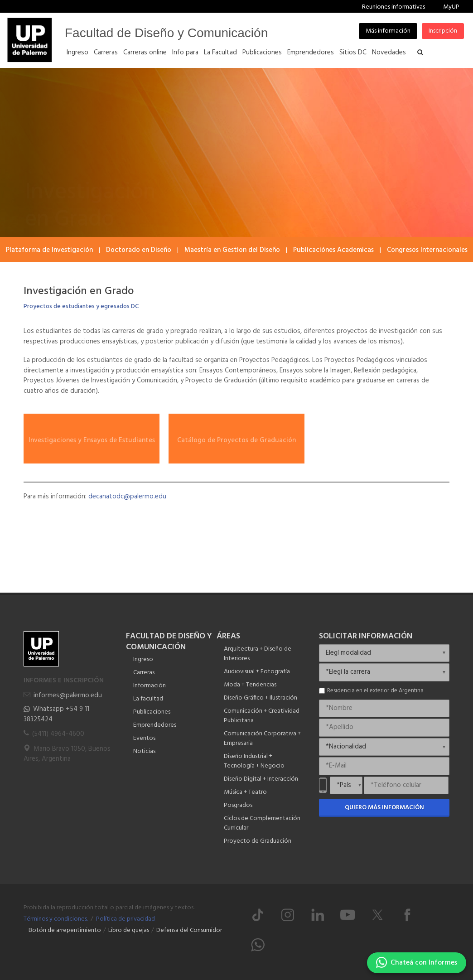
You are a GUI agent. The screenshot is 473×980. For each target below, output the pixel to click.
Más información (388, 31)
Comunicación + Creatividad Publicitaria (262, 716)
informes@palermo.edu (68, 695)
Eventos (144, 738)
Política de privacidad (125, 919)
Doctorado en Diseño (139, 250)
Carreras (144, 673)
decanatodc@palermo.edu (127, 497)
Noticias (144, 751)
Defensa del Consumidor (189, 930)
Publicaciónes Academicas (333, 250)
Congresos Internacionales (427, 250)
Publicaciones (152, 712)
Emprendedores (155, 725)
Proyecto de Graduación (258, 841)
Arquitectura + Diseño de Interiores (258, 654)
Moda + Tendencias (250, 685)
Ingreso (143, 659)
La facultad (148, 699)
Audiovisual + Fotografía (257, 672)
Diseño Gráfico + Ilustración (261, 698)
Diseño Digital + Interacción (261, 779)
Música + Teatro (245, 792)
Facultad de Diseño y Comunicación (166, 33)
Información (150, 686)
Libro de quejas (129, 930)
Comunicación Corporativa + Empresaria (262, 739)
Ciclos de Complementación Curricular (262, 823)
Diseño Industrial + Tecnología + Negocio (254, 761)
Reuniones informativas (393, 7)
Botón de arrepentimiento (65, 930)
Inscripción (443, 31)
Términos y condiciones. (56, 919)
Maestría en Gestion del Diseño (232, 250)
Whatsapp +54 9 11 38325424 (56, 714)
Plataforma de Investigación (49, 250)
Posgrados (238, 805)
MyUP (451, 7)
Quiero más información (384, 808)
